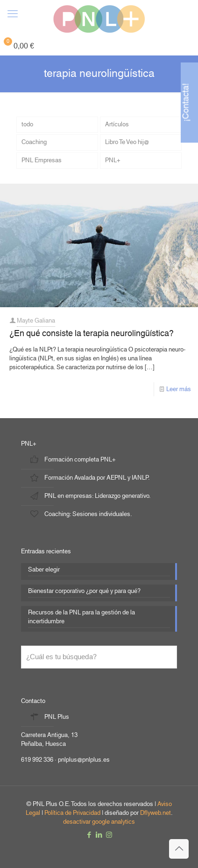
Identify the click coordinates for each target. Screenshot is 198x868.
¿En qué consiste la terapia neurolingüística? (92, 334)
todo (27, 124)
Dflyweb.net (156, 813)
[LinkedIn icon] (99, 835)
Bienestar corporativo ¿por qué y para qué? (84, 592)
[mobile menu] (13, 14)
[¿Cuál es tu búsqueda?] (99, 657)
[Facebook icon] (89, 835)
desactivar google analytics (99, 822)
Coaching (34, 142)
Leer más (179, 389)
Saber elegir (44, 570)
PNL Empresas (42, 160)
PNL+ (113, 160)
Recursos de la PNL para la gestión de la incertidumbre (81, 618)
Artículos (117, 124)
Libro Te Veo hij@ (127, 142)
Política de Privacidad (72, 813)
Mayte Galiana (36, 321)
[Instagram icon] (109, 835)
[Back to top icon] (179, 849)
